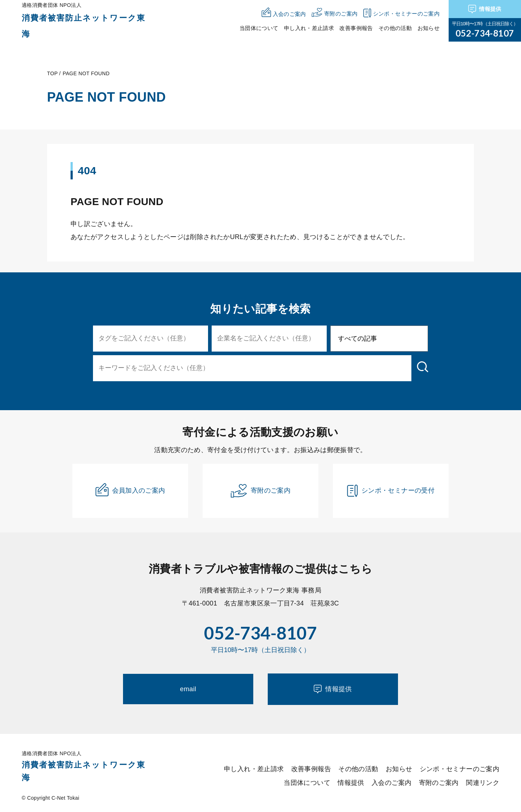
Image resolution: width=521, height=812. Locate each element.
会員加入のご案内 (130, 490)
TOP (52, 73)
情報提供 (485, 9)
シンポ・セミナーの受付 (391, 491)
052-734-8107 (485, 33)
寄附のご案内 (260, 491)
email (188, 689)
